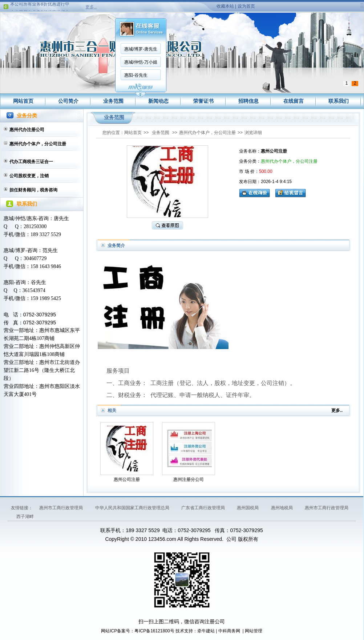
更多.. (91, 7)
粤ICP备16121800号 (154, 631)
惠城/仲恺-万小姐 (141, 62)
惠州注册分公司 (189, 479)
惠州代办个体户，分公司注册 (38, 144)
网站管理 (254, 631)
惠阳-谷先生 (136, 75)
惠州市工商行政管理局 (62, 508)
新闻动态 (158, 101)
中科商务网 (229, 631)
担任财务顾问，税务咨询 (33, 190)
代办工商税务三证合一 (31, 162)
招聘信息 (248, 101)
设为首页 (246, 6)
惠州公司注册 (127, 479)
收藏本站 (225, 6)
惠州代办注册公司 (27, 130)
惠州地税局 (282, 508)
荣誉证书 (203, 101)
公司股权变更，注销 (29, 176)
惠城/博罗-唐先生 (141, 49)
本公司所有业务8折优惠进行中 (40, 5)
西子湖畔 (25, 517)
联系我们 (339, 101)
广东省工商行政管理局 (204, 508)
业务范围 (113, 101)
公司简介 (68, 101)
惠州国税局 (248, 508)
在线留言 (294, 101)
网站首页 (23, 101)
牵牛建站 (206, 631)
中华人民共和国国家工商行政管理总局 (133, 508)
